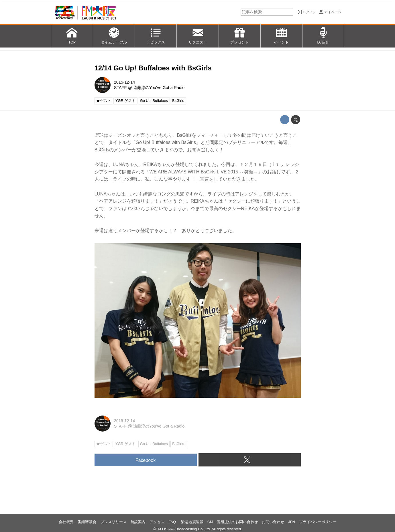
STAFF (120, 88)
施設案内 (138, 522)
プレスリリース (114, 522)
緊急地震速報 (192, 522)
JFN (291, 522)
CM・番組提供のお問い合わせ (233, 522)
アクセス (157, 522)
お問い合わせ (273, 522)
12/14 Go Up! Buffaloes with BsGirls (153, 68)
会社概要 (66, 522)
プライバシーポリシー (318, 522)
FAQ (173, 522)
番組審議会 (87, 522)
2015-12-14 (125, 82)
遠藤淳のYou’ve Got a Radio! (159, 88)
